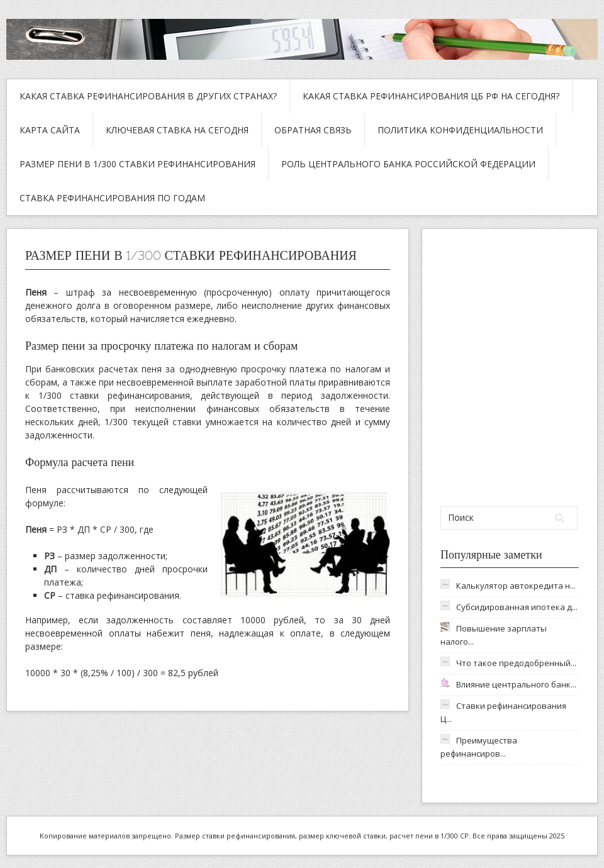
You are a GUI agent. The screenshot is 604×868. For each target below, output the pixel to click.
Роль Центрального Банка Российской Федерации (408, 164)
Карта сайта (50, 130)
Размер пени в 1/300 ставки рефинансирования (137, 164)
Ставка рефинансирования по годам (112, 198)
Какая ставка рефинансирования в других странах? (148, 96)
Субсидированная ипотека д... (517, 607)
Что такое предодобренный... (516, 663)
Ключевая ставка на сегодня (177, 130)
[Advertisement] (510, 367)
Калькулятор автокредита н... (516, 586)
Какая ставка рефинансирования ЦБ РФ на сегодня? (431, 96)
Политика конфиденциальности (460, 130)
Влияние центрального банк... (516, 684)
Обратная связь (313, 130)
